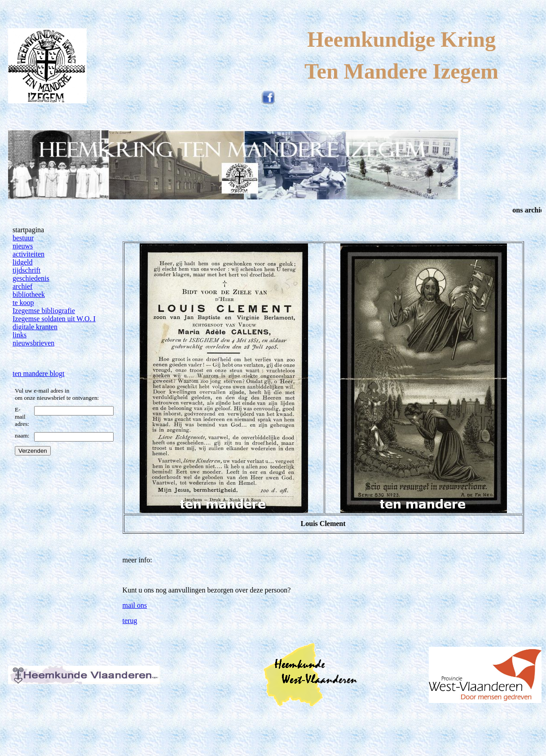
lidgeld (22, 262)
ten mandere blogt (39, 374)
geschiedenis (31, 278)
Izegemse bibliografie (44, 311)
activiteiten (29, 254)
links (20, 335)
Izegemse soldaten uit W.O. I (54, 319)
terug (130, 621)
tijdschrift (26, 270)
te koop (23, 303)
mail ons (135, 605)
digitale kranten (35, 327)
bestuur (23, 238)
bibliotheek (29, 294)
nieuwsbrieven (33, 343)
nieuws (23, 246)
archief (22, 286)
